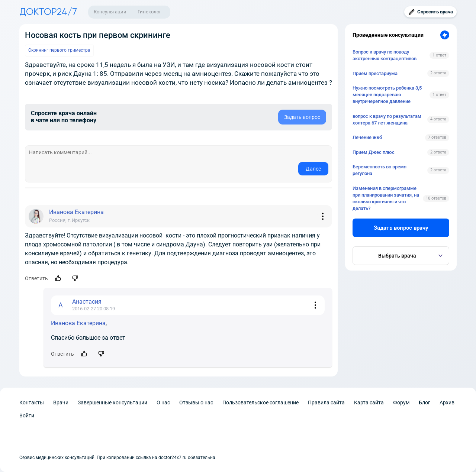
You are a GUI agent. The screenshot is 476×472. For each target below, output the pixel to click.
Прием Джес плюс (374, 152)
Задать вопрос (302, 117)
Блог (424, 403)
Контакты (32, 403)
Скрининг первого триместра (59, 50)
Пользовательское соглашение (260, 403)
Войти (27, 416)
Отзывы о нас (196, 403)
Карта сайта (369, 403)
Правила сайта (326, 403)
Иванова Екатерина (78, 323)
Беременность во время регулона (379, 170)
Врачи (61, 403)
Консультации (110, 12)
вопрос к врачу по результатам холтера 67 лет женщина (387, 119)
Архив (447, 403)
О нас (163, 403)
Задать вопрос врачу (401, 228)
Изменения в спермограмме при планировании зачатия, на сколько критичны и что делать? (386, 198)
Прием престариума (375, 73)
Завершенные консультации (112, 403)
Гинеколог (149, 12)
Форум (401, 403)
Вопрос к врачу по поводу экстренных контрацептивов (385, 55)
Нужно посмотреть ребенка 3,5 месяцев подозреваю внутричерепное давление (387, 95)
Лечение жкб (367, 137)
